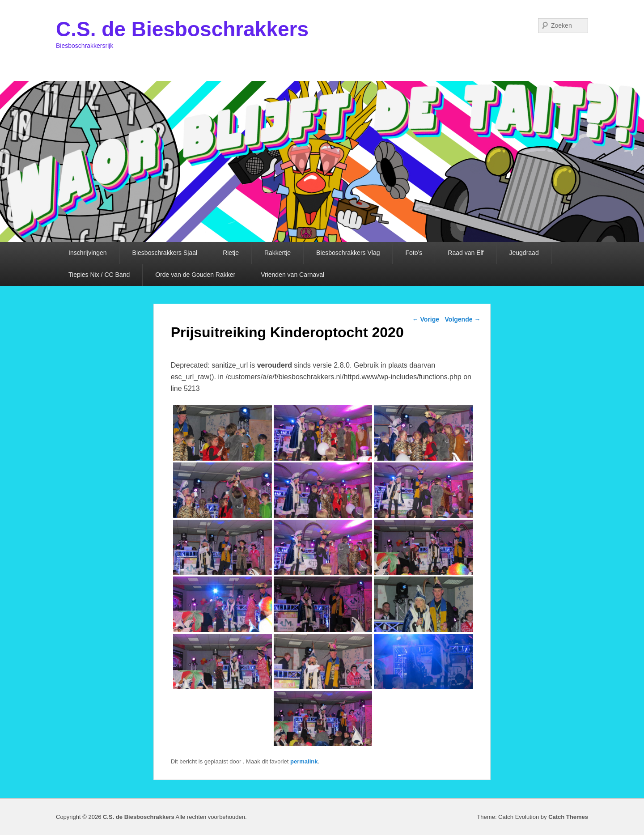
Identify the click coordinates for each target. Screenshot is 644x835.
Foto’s (414, 253)
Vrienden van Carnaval (292, 275)
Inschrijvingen (88, 253)
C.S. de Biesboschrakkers (182, 29)
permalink (304, 761)
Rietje (231, 253)
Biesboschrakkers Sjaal (165, 253)
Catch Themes (568, 817)
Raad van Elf (466, 253)
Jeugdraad (524, 253)
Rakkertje (278, 253)
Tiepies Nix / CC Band (99, 275)
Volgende (463, 319)
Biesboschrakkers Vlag (348, 253)
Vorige (426, 319)
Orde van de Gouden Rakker (195, 275)
